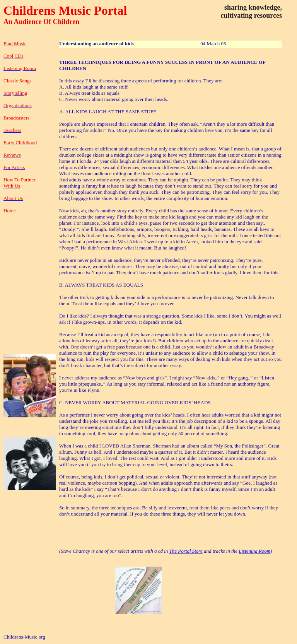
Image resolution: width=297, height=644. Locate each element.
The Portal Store (186, 551)
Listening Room (254, 551)
